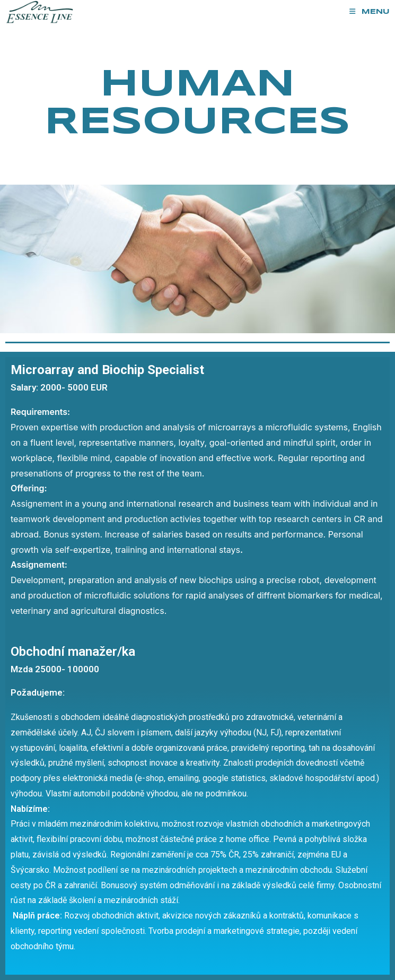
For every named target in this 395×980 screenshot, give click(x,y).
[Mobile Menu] (370, 12)
